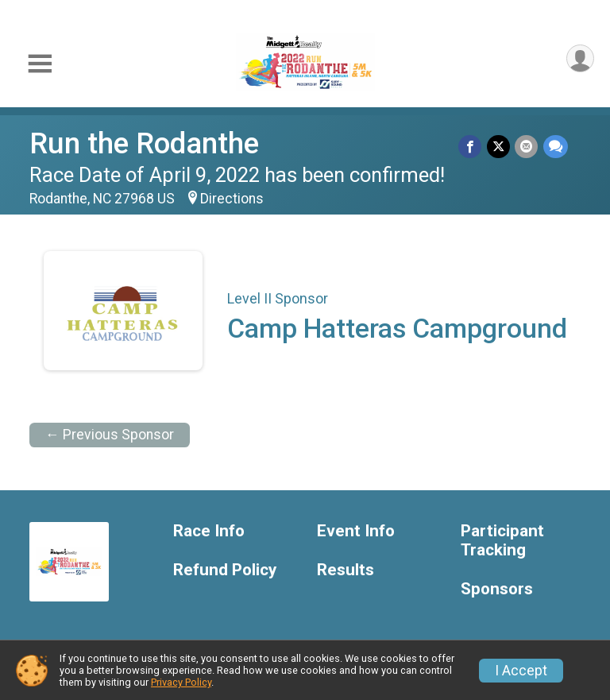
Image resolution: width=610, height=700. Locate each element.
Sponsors (497, 589)
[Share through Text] (556, 147)
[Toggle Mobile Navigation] (40, 64)
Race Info (209, 531)
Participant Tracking (502, 541)
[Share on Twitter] (499, 147)
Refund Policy (225, 570)
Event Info (356, 531)
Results (346, 570)
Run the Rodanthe (144, 143)
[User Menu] (579, 59)
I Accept (521, 671)
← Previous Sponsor (110, 435)
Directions (232, 199)
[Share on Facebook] (471, 147)
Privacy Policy (181, 682)
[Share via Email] (527, 147)
